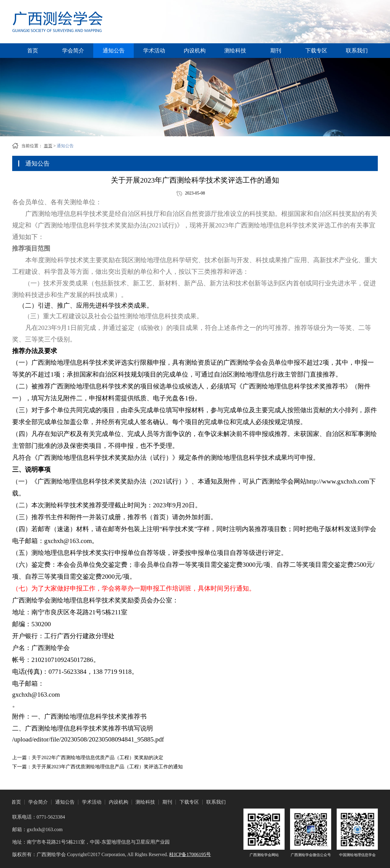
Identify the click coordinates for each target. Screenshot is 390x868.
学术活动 (154, 51)
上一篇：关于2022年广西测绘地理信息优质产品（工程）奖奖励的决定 (88, 757)
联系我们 (357, 51)
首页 (33, 51)
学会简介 (73, 51)
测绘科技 (235, 51)
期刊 (276, 51)
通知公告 (114, 51)
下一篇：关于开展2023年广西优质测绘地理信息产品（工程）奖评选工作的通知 (97, 767)
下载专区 (316, 51)
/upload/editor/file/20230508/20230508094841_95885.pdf (88, 739)
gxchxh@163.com (36, 695)
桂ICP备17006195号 (190, 854)
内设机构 (195, 51)
